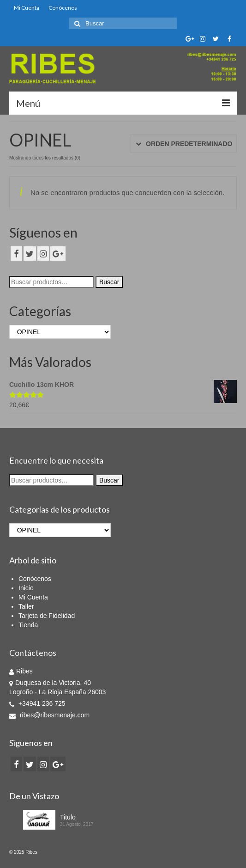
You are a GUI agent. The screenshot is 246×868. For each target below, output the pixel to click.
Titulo (68, 817)
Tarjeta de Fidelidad (47, 616)
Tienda (28, 625)
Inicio (26, 588)
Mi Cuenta (27, 8)
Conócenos (63, 8)
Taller (26, 606)
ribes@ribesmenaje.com (49, 715)
